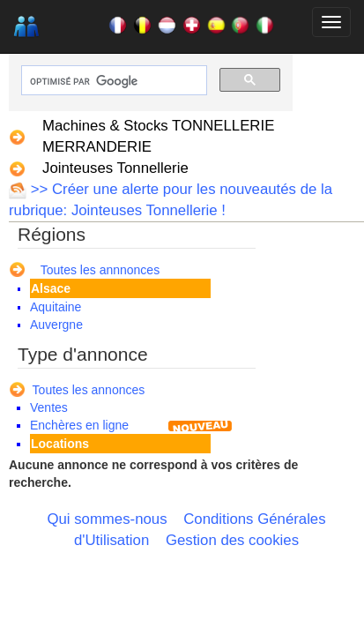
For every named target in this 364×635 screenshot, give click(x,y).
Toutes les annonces (89, 390)
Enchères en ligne (79, 425)
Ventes (49, 407)
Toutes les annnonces (100, 270)
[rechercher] (112, 82)
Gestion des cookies (232, 540)
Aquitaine (56, 307)
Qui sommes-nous (107, 519)
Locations (60, 444)
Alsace (51, 288)
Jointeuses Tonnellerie (115, 168)
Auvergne (56, 325)
